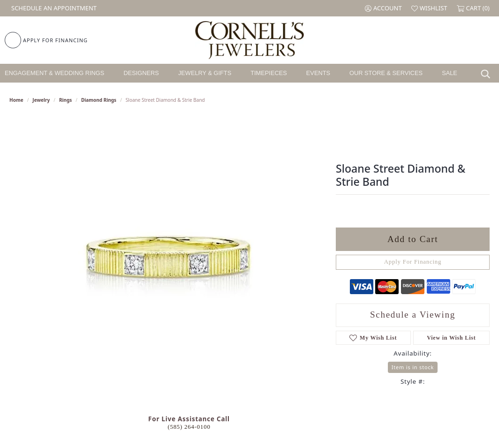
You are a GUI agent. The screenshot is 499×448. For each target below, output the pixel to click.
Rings (65, 100)
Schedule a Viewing (413, 315)
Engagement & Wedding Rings (54, 73)
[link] (53, 8)
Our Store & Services (386, 73)
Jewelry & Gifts (205, 73)
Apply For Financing (413, 262)
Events (318, 73)
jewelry (41, 100)
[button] (383, 8)
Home (16, 100)
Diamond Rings (99, 100)
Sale (450, 73)
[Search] (488, 73)
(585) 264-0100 (189, 427)
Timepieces (269, 73)
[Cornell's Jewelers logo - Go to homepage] (249, 40)
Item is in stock (413, 367)
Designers (141, 73)
